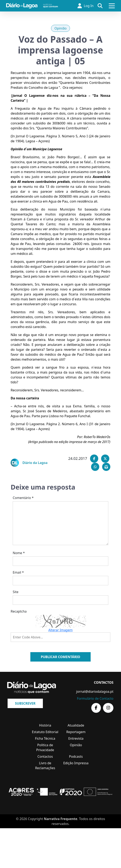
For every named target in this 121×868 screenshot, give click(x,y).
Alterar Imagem (60, 630)
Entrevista (76, 738)
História (45, 725)
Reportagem (76, 732)
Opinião (60, 28)
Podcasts (76, 756)
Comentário (23, 498)
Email (18, 572)
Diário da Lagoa (35, 463)
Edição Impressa (76, 763)
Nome (19, 553)
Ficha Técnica (45, 738)
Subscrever (25, 703)
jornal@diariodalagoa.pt (95, 691)
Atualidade (76, 725)
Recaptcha (19, 611)
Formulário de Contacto (95, 698)
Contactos (45, 756)
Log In (86, 6)
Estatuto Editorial (45, 732)
